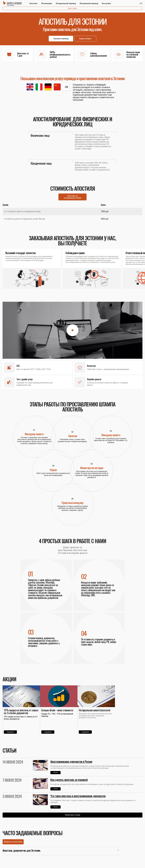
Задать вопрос (85, 39)
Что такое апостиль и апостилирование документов (78, 796)
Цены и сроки (72, 8)
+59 (66, 87)
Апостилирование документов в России (71, 761)
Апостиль (33, 3)
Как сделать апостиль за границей (69, 780)
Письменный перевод (89, 3)
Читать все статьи (72, 815)
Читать (55, 773)
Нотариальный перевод (66, 3)
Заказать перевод (61, 39)
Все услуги (106, 3)
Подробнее (10, 732)
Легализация (47, 3)
